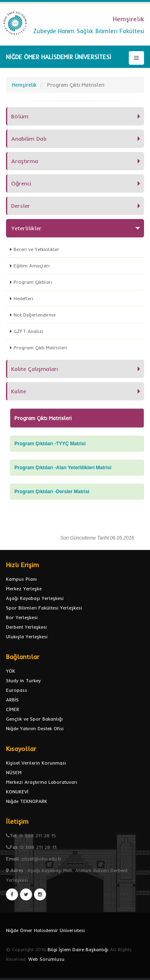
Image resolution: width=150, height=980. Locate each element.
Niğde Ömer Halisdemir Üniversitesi (45, 930)
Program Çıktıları (33, 282)
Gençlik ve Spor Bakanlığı (34, 719)
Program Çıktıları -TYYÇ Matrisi (50, 444)
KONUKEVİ (17, 792)
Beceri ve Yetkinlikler (36, 249)
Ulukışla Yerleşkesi (27, 636)
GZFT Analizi (28, 331)
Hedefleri (23, 298)
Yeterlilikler (26, 228)
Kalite (19, 391)
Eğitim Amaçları (32, 266)
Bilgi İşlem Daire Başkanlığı (78, 949)
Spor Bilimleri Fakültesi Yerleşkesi (44, 608)
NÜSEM (14, 772)
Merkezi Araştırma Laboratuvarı (42, 782)
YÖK (11, 671)
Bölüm (20, 116)
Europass (17, 690)
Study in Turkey (23, 680)
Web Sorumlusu (46, 959)
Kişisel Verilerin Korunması (36, 763)
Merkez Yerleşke (24, 589)
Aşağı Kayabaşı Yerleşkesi (35, 598)
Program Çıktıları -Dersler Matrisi (52, 492)
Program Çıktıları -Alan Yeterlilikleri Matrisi (63, 468)
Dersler (21, 206)
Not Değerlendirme (35, 315)
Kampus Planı (21, 579)
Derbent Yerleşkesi (26, 627)
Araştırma (25, 161)
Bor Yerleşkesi (22, 617)
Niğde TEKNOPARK (27, 801)
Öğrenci (21, 183)
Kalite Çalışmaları (35, 369)
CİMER (13, 709)
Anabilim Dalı (29, 139)
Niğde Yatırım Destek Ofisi (35, 728)
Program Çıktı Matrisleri (40, 348)
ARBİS (12, 700)
